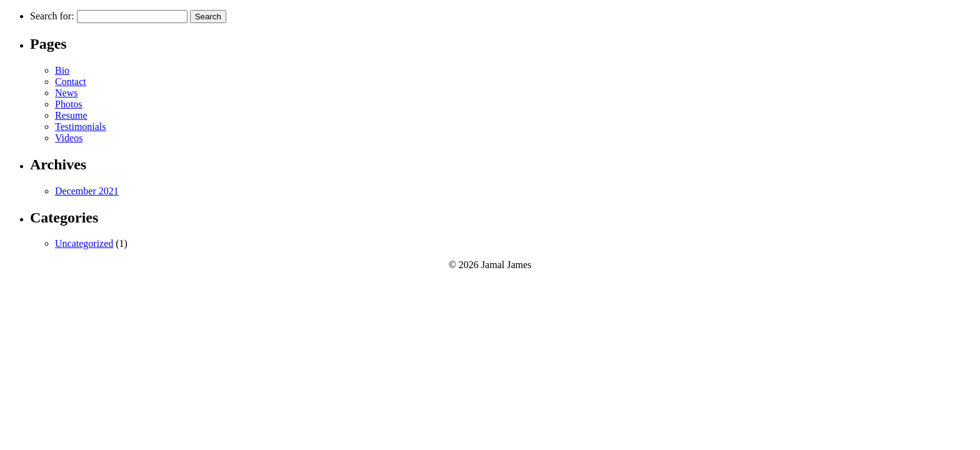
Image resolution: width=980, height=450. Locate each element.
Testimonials (81, 127)
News (66, 93)
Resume (71, 115)
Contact (71, 82)
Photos (69, 104)
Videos (69, 138)
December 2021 (87, 191)
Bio (62, 70)
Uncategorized (84, 243)
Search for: (52, 16)
